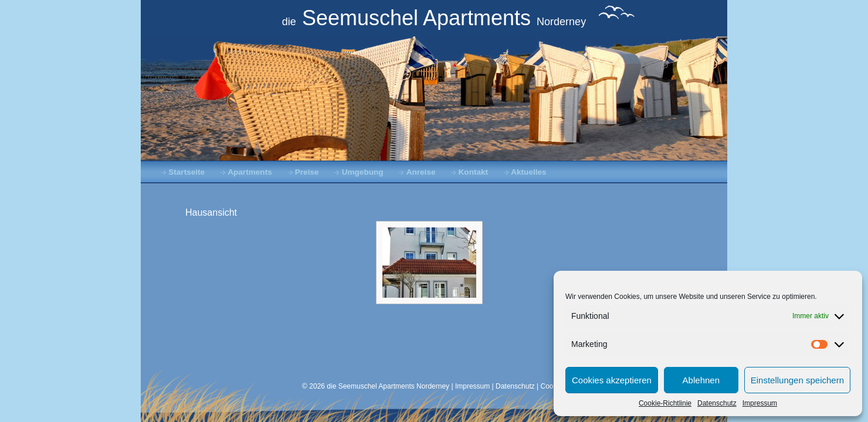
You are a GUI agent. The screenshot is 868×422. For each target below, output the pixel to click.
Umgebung (363, 172)
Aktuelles (528, 172)
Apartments (250, 172)
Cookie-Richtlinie (665, 403)
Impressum (760, 403)
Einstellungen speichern (797, 380)
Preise (307, 172)
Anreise (421, 172)
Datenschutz (717, 403)
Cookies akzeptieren (612, 380)
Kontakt (474, 172)
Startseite (187, 172)
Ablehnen (701, 380)
